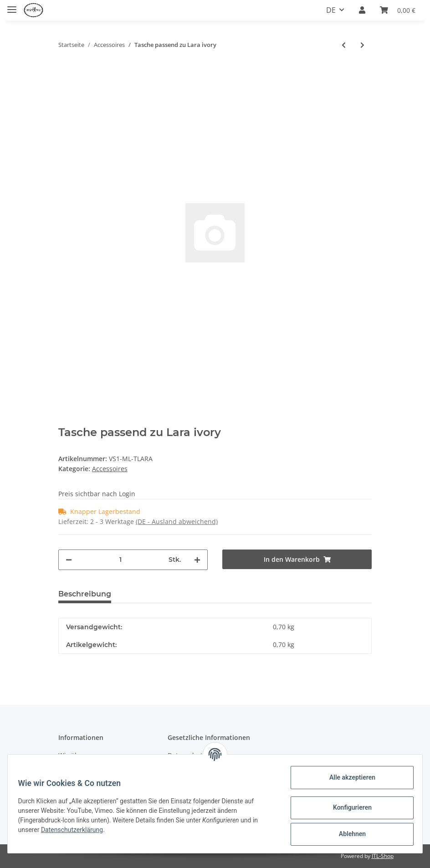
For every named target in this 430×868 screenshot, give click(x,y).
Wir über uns (78, 755)
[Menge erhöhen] (197, 560)
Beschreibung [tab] (85, 594)
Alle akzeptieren (348, 777)
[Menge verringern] (69, 560)
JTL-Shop (383, 856)
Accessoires (110, 469)
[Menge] (120, 560)
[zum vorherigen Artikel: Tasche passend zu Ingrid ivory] (344, 45)
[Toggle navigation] (12, 6)
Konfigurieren (348, 807)
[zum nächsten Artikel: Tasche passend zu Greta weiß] (362, 45)
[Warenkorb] (398, 10)
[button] (362, 10)
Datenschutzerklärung (76, 830)
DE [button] (331, 10)
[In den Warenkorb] (66, 71)
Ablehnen (348, 834)
